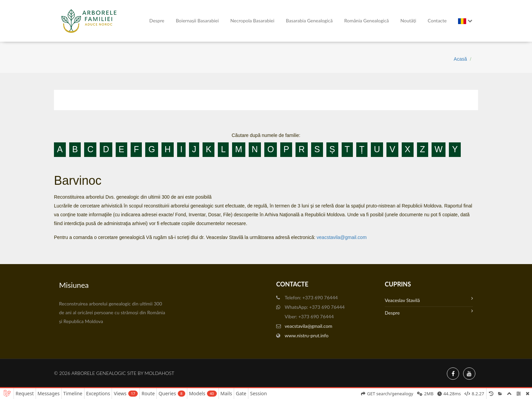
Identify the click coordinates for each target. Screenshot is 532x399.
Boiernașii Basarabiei (197, 21)
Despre (157, 21)
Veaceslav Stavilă (429, 300)
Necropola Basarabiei (252, 21)
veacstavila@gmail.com (341, 237)
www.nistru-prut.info (307, 335)
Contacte (437, 21)
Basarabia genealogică (309, 21)
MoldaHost (159, 373)
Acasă (460, 59)
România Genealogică (366, 21)
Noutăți (408, 21)
